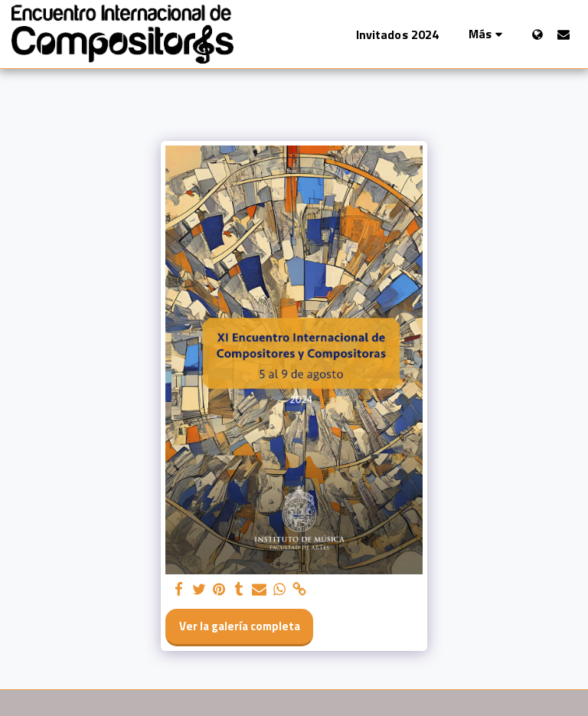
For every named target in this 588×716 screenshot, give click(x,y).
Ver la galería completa (240, 626)
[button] (563, 34)
